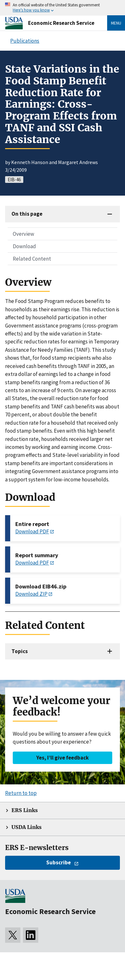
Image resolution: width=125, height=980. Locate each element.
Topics (20, 651)
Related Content (32, 259)
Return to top (21, 793)
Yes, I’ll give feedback (62, 758)
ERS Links (25, 810)
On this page (27, 214)
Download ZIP (31, 594)
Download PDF (32, 531)
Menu (116, 23)
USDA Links (26, 827)
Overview (23, 234)
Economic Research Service (61, 23)
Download (24, 246)
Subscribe (59, 862)
